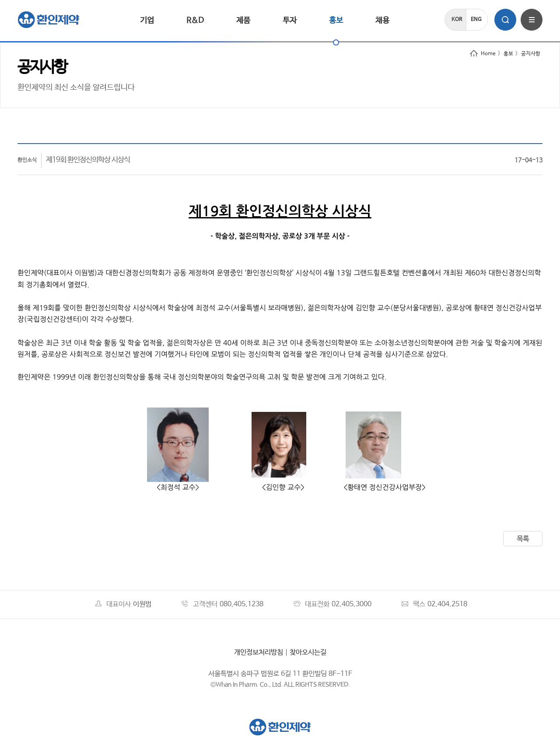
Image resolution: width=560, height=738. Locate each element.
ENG (476, 20)
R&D (195, 21)
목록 (523, 539)
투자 (290, 21)
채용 (382, 21)
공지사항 (531, 54)
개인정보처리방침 (259, 652)
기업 (147, 21)
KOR (457, 20)
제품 (243, 21)
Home (483, 54)
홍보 (336, 21)
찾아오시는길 (308, 652)
